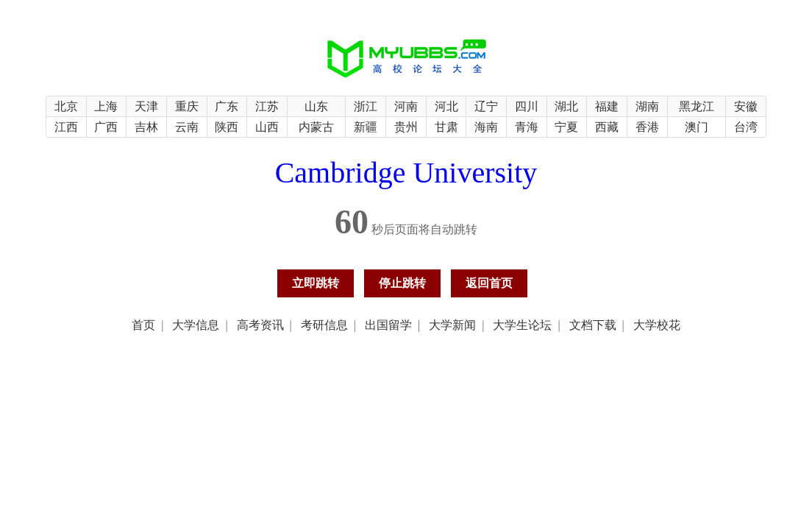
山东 (316, 106)
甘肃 (446, 127)
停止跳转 (402, 283)
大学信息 (196, 325)
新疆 (366, 127)
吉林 (146, 127)
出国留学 (388, 325)
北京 (66, 106)
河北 (446, 106)
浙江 (366, 106)
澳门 (697, 127)
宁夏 (566, 127)
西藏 (607, 127)
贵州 (406, 127)
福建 (607, 106)
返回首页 (489, 283)
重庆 (187, 106)
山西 (267, 127)
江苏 (267, 106)
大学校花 (657, 325)
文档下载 (593, 325)
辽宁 (486, 106)
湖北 (566, 106)
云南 (187, 127)
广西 (106, 127)
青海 (527, 127)
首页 (143, 325)
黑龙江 (697, 106)
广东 (227, 106)
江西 (66, 127)
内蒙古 (316, 127)
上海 (106, 106)
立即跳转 (316, 283)
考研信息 (324, 325)
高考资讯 (260, 325)
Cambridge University (406, 173)
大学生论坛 (522, 325)
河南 (406, 106)
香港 (647, 127)
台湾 (746, 127)
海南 (486, 127)
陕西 (227, 127)
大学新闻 (452, 325)
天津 (146, 106)
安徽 (746, 106)
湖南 (647, 106)
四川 (527, 106)
